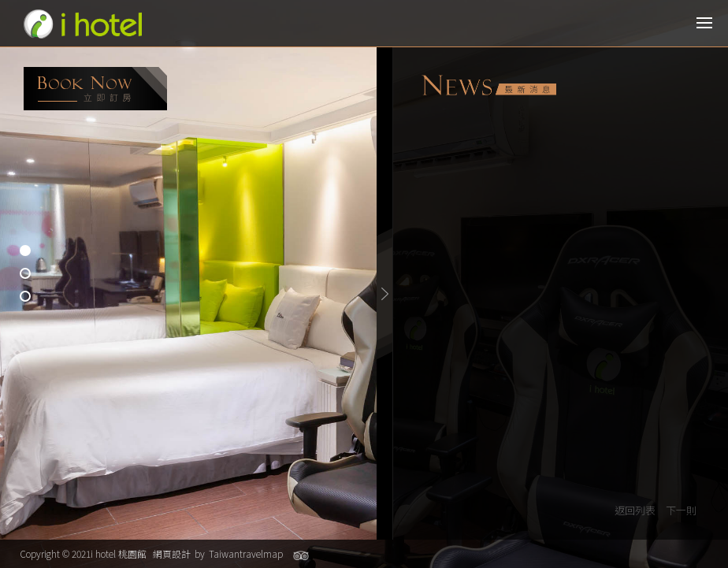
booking (95, 89)
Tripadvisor (301, 555)
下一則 (681, 510)
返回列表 (635, 510)
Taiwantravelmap (246, 553)
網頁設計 (172, 553)
